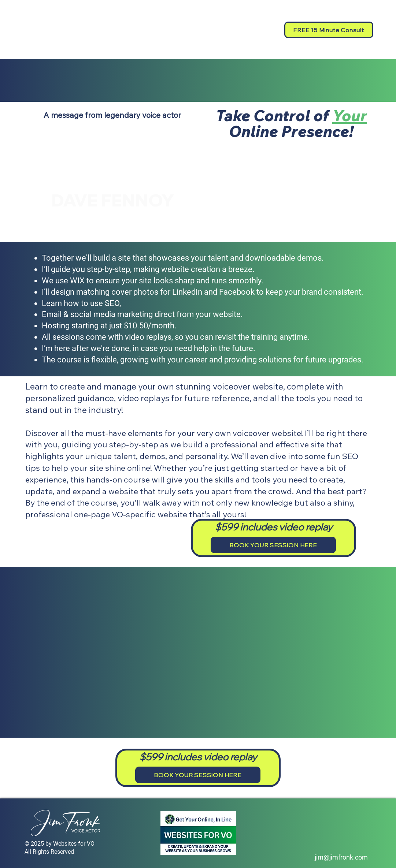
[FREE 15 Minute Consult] (329, 30)
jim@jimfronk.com (341, 857)
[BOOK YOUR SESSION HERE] (273, 545)
